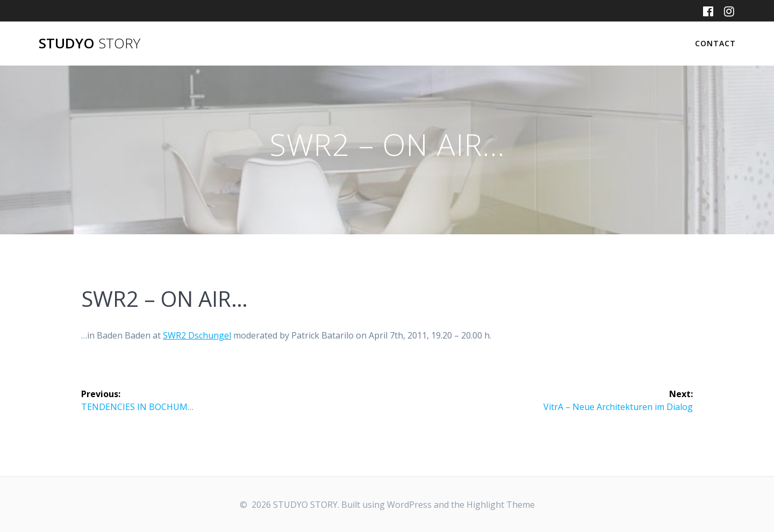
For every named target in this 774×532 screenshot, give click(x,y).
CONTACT (715, 43)
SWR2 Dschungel (197, 335)
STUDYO (89, 44)
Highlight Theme (501, 505)
